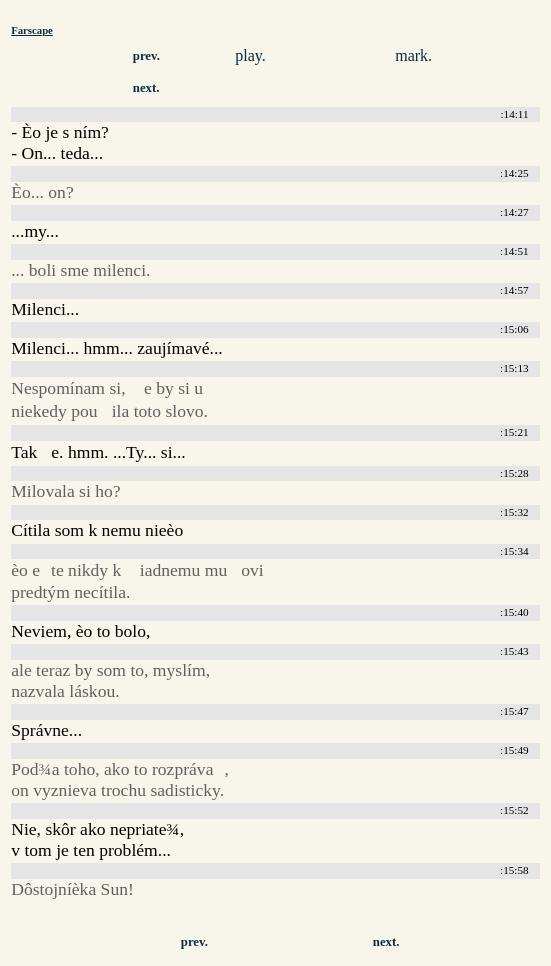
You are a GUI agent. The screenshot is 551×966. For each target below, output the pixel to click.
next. (146, 88)
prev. (146, 56)
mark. (413, 55)
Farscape (32, 30)
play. (250, 55)
